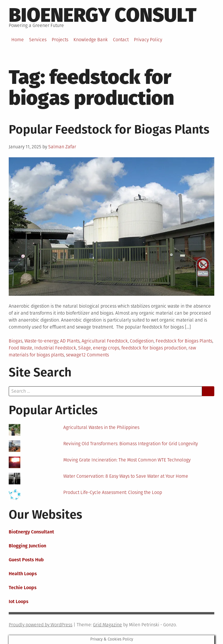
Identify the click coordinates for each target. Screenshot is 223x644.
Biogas (16, 341)
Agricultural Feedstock (105, 341)
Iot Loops (19, 601)
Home (18, 40)
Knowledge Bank (91, 40)
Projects (60, 40)
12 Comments (95, 355)
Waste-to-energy (41, 341)
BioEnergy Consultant (31, 532)
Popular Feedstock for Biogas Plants (109, 129)
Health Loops (23, 574)
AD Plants (70, 341)
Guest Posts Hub (26, 560)
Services (38, 40)
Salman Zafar (62, 147)
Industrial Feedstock (55, 348)
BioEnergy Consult (103, 15)
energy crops (106, 348)
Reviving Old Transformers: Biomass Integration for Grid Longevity (131, 444)
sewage (74, 355)
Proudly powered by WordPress (41, 625)
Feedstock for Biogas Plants (184, 341)
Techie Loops (23, 588)
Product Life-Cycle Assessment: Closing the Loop (113, 492)
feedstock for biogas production (154, 348)
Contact (121, 40)
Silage (84, 348)
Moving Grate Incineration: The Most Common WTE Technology (127, 460)
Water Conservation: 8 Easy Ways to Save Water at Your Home (126, 476)
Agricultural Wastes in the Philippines (101, 427)
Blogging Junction (27, 546)
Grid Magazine (107, 625)
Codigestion (142, 341)
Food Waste (20, 348)
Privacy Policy (148, 40)
